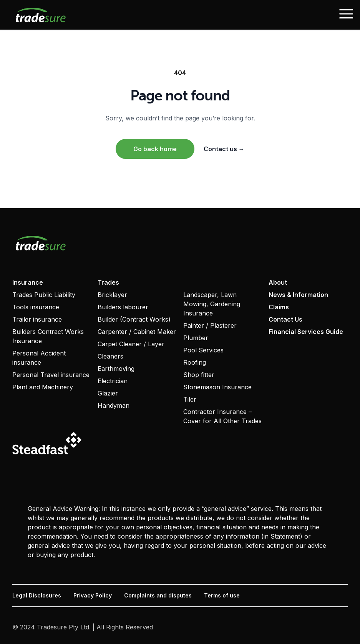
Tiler (190, 399)
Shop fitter (199, 375)
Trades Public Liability (44, 295)
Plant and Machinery (43, 387)
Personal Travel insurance (51, 375)
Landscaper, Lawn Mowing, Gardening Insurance (212, 304)
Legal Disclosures (37, 595)
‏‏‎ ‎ (184, 282)
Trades (108, 282)
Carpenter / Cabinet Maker (137, 332)
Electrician (113, 381)
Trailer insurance (37, 319)
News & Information (298, 295)
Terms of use (222, 595)
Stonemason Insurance (217, 387)
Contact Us (285, 319)
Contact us (224, 149)
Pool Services (203, 350)
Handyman (114, 405)
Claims (279, 307)
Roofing (195, 362)
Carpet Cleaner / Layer (131, 344)
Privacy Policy (93, 595)
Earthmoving (116, 369)
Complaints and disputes (158, 595)
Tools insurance (36, 307)
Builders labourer (123, 307)
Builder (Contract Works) (134, 319)
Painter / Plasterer (210, 325)
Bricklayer (112, 295)
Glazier (108, 393)
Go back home (155, 149)
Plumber (196, 338)
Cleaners (110, 356)
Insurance (28, 282)
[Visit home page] (180, 243)
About (278, 282)
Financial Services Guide (306, 332)
